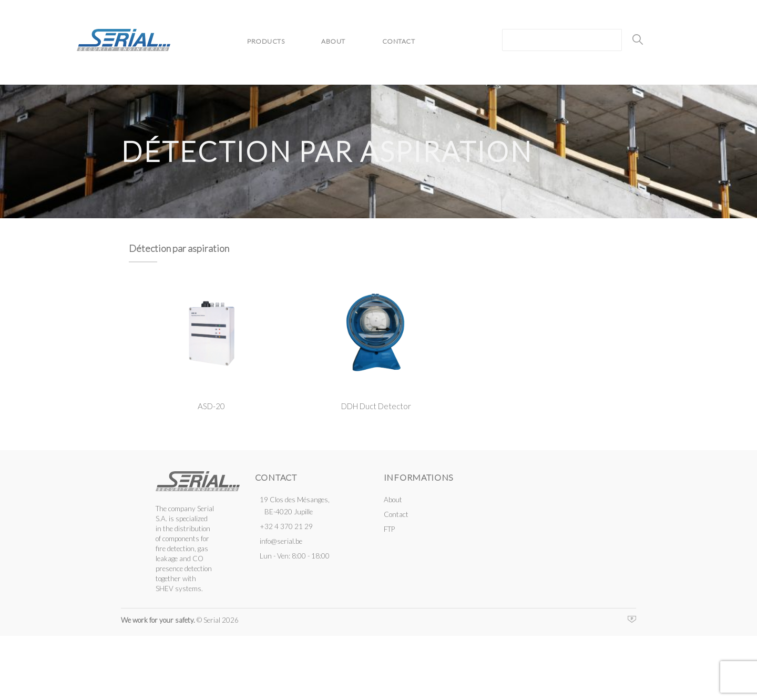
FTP (389, 529)
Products (266, 41)
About (333, 41)
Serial (124, 40)
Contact (399, 41)
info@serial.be (281, 541)
